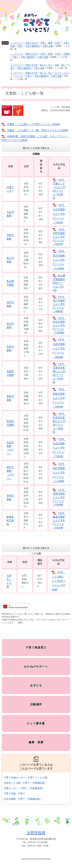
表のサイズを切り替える (36, 148)
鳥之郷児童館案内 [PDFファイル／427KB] (59, 283)
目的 (57, 65)
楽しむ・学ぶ (46, 65)
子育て (58, 43)
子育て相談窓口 (33, 46)
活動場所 (36, 704)
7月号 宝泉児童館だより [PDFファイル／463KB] (60, 348)
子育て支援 (48, 46)
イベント (19, 76)
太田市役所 (36, 833)
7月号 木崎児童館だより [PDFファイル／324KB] (60, 497)
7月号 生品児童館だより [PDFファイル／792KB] (60, 448)
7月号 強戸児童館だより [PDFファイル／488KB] (60, 304)
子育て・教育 (46, 43)
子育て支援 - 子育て (14, 794)
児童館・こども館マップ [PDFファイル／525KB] (33, 124)
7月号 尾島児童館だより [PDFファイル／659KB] (60, 398)
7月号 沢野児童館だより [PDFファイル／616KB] (60, 237)
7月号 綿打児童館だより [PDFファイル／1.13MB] (60, 473)
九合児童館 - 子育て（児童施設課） (23, 799)
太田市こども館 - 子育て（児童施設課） (25, 783)
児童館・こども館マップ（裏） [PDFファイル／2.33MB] (38, 130)
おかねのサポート (36, 666)
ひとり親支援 (36, 723)
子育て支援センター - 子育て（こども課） (26, 778)
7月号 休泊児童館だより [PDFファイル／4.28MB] (60, 325)
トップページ (17, 43)
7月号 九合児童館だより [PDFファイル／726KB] (60, 214)
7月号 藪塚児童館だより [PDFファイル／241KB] (60, 520)
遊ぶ (64, 65)
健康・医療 (36, 742)
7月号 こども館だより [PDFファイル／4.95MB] (59, 581)
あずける (36, 685)
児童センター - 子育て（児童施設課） (24, 788)
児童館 (67, 54)
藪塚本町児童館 (10, 520)
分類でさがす (31, 43)
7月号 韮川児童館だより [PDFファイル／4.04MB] (60, 260)
